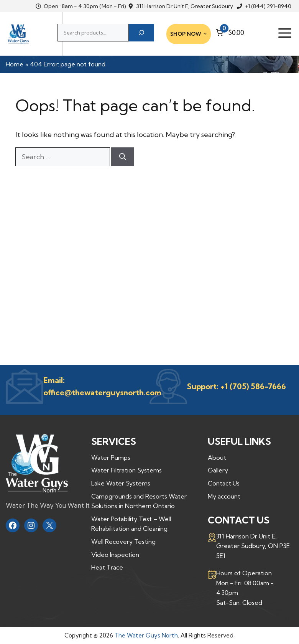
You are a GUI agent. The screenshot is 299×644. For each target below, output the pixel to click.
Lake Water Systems (121, 483)
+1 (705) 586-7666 (253, 386)
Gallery (218, 470)
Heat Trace (107, 567)
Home (15, 64)
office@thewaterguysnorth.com (102, 392)
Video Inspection (115, 555)
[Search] (141, 33)
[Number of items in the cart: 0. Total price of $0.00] (229, 32)
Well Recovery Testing (123, 542)
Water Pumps (111, 457)
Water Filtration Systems (127, 470)
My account (224, 496)
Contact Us (224, 483)
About (217, 457)
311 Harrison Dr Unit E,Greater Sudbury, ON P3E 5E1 (253, 546)
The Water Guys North (146, 635)
